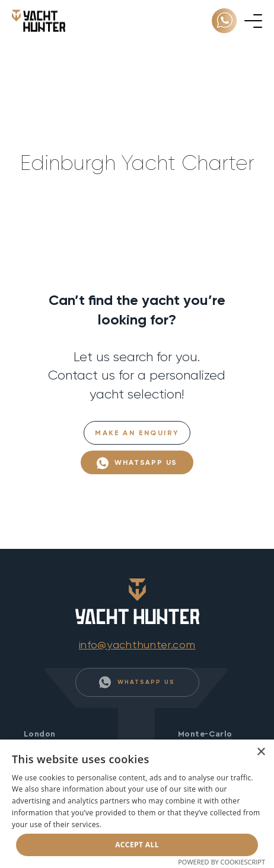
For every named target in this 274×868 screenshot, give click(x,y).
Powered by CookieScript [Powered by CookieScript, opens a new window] (222, 862)
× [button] (261, 752)
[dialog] (137, 804)
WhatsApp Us (137, 463)
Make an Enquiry (137, 433)
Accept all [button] (137, 845)
